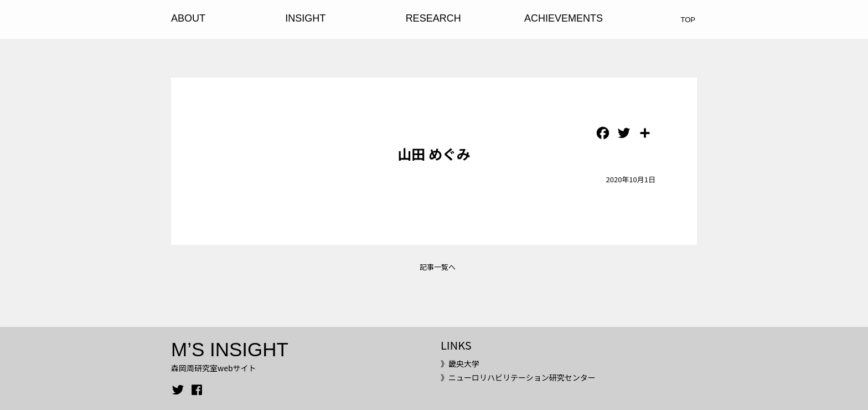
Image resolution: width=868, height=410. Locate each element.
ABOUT (188, 18)
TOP (688, 20)
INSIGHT (305, 18)
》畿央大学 (460, 363)
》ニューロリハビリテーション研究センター (518, 377)
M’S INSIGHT (230, 349)
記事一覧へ (438, 267)
